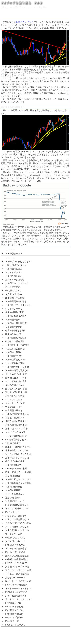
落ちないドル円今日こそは (18, 454)
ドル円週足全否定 (14, 356)
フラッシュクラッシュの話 (18, 570)
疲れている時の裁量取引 (17, 556)
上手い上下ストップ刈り (17, 429)
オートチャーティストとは (18, 588)
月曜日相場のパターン (16, 265)
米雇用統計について (15, 501)
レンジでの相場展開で (16, 436)
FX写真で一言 (12, 621)
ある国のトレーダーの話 (17, 567)
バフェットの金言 (14, 400)
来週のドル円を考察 (15, 396)
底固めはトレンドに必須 (17, 458)
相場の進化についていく (17, 450)
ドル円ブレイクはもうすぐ (18, 261)
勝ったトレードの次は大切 (18, 581)
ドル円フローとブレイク (17, 283)
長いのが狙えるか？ (15, 385)
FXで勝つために (13, 291)
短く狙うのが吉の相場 (16, 389)
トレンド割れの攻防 (15, 363)
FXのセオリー (12, 512)
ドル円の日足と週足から (17, 370)
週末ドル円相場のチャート (18, 447)
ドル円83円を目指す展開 (17, 345)
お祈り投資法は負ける (16, 596)
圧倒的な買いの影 (14, 334)
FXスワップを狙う (14, 617)
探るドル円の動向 (14, 294)
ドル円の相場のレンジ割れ (18, 483)
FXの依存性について (15, 538)
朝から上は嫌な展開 (15, 341)
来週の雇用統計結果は (16, 425)
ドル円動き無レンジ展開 (17, 367)
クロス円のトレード (15, 541)
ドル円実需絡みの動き (16, 301)
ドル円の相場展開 (14, 487)
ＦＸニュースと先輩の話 (17, 574)
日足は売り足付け (14, 327)
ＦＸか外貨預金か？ (15, 494)
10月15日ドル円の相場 (16, 469)
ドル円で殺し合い (14, 465)
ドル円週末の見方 (14, 269)
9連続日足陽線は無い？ (17, 439)
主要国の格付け (13, 476)
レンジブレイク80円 (15, 432)
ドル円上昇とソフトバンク (18, 479)
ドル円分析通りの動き (16, 316)
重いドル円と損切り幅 (16, 392)
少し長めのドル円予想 (16, 374)
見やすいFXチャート (15, 578)
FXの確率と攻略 (13, 603)
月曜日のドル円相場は (16, 421)
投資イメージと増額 (15, 280)
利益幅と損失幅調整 (15, 349)
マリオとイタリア (14, 272)
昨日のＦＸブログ (24, 22)
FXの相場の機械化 (14, 614)
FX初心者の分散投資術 (16, 585)
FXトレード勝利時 (14, 607)
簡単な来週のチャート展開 (18, 472)
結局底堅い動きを (14, 410)
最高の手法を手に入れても (18, 523)
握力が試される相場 (15, 461)
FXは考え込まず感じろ (16, 592)
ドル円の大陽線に (14, 352)
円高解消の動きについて (17, 505)
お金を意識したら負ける (17, 530)
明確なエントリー (14, 407)
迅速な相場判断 (13, 498)
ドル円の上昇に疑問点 (16, 323)
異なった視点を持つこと (17, 527)
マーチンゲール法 (14, 534)
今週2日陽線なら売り (15, 331)
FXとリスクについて (15, 625)
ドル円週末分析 (13, 320)
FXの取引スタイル (14, 610)
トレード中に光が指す (16, 548)
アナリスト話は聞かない (17, 519)
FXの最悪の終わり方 (15, 545)
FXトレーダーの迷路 (15, 552)
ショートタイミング (15, 403)
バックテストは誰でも (16, 516)
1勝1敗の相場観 (13, 443)
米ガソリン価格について (17, 509)
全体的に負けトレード (16, 378)
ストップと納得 (13, 287)
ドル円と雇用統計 (14, 276)
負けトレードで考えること (18, 599)
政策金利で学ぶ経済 (15, 298)
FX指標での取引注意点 (16, 559)
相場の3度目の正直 (14, 312)
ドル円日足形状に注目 (16, 338)
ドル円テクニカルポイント (18, 305)
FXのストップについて (16, 563)
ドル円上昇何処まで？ (16, 360)
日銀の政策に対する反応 (17, 414)
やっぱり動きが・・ (15, 418)
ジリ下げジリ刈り (14, 309)
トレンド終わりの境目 (16, 381)
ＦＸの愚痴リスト (14, 254)
